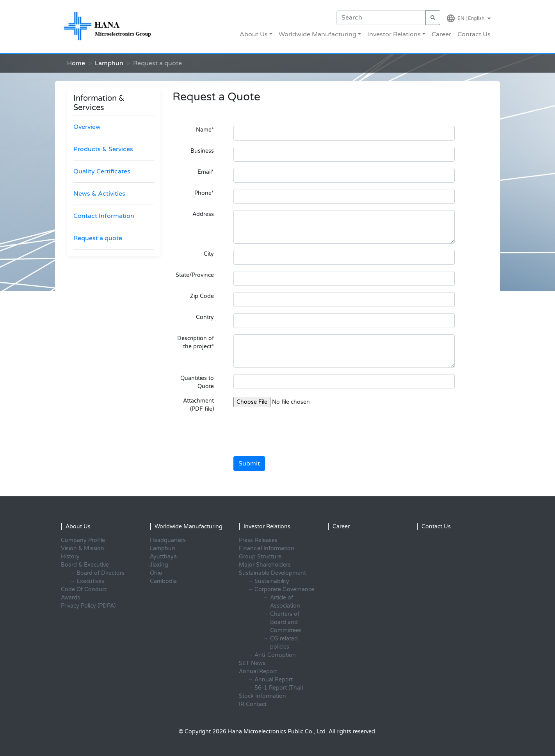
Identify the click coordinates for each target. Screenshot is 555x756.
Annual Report (274, 680)
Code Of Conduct (84, 589)
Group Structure (260, 557)
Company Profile (83, 540)
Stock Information (262, 696)
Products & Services (103, 149)
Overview (87, 127)
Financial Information (267, 548)
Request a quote (98, 238)
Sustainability (272, 581)
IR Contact (253, 704)
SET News (252, 663)
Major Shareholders (265, 565)
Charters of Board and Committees (286, 622)
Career (441, 34)
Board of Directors (101, 573)
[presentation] (293, 435)
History (70, 557)
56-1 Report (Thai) (279, 688)
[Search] (381, 18)
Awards (70, 598)
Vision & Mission (83, 548)
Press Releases (258, 540)
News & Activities (99, 194)
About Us (254, 34)
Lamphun (109, 63)
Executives (90, 581)
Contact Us (474, 34)
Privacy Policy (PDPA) (88, 606)
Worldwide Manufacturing (318, 34)
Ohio (156, 573)
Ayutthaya (163, 557)
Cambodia (163, 581)
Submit (249, 464)
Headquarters (168, 540)
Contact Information (104, 216)
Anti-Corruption (275, 655)
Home (76, 63)
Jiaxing (159, 565)
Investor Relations (394, 34)
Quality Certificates (102, 171)
